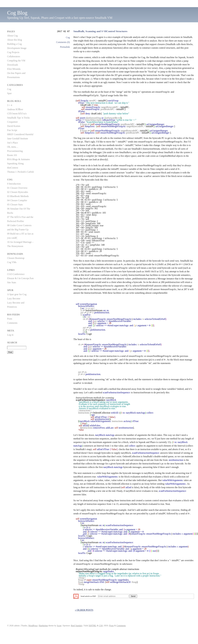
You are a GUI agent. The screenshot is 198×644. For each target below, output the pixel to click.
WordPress (33, 626)
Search (12, 343)
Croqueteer (12, 122)
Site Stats (12, 282)
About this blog (15, 40)
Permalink (65, 47)
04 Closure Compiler (17, 200)
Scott (59, 626)
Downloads (13, 65)
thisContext (13, 168)
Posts (10, 319)
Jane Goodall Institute (18, 139)
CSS (101, 626)
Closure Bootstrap (16, 258)
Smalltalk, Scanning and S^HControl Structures (100, 31)
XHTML (92, 626)
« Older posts (84, 610)
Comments (12, 323)
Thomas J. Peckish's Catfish (20, 172)
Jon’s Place (12, 143)
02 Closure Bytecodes (18, 192)
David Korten (14, 126)
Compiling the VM (16, 61)
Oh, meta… (13, 147)
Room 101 (12, 155)
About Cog (12, 36)
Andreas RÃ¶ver (15, 109)
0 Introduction (14, 184)
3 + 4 (10, 105)
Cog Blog (17, 13)
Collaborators (14, 56)
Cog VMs (12, 262)
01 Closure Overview (17, 188)
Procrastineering (15, 151)
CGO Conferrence (16, 274)
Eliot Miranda (14, 69)
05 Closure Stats (15, 205)
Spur (9, 93)
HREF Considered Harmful (20, 134)
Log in (10, 335)
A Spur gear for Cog (17, 294)
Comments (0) (63, 42)
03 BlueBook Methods (18, 196)
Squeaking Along (15, 163)
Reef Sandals (77, 626)
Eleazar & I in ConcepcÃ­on (20, 278)
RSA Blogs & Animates (18, 159)
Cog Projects (13, 52)
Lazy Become (14, 299)
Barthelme (43, 626)
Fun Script (12, 130)
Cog (68, 37)
